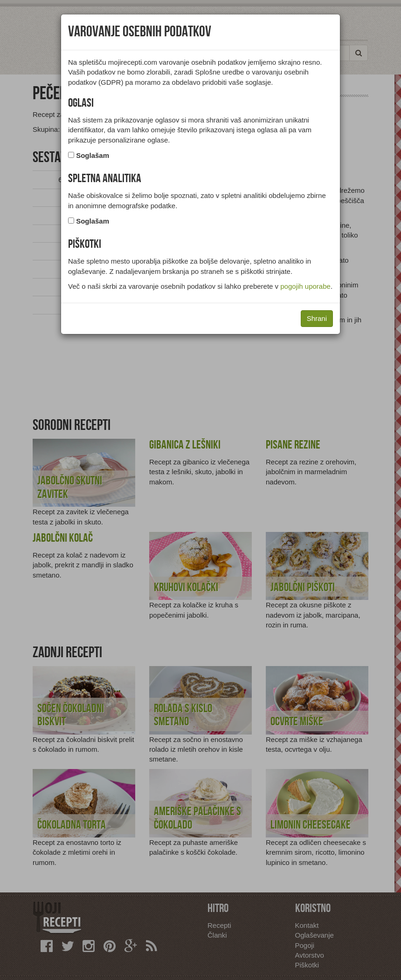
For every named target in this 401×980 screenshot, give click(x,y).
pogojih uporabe (305, 286)
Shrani (317, 318)
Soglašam (93, 155)
